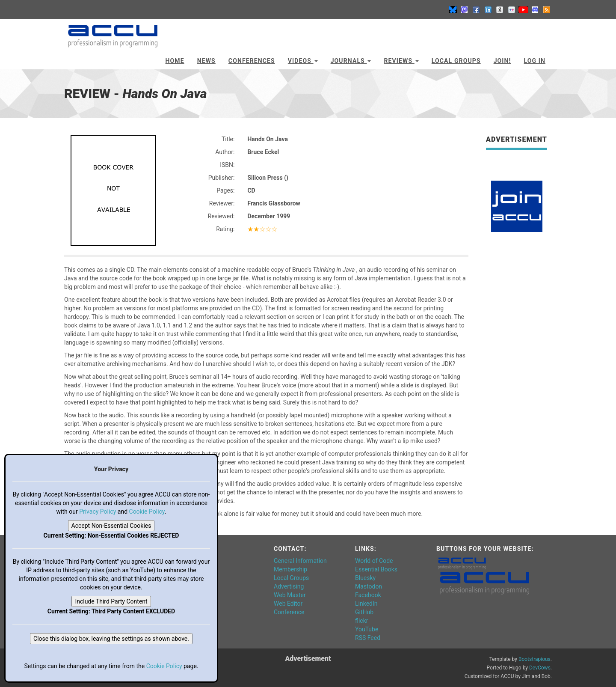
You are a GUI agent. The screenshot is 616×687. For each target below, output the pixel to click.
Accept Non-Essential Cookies (111, 526)
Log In (535, 61)
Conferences (252, 61)
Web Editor (288, 604)
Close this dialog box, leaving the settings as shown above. (111, 639)
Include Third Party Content (111, 601)
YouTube (367, 629)
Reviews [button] (401, 61)
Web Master (290, 595)
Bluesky (365, 578)
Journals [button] (351, 61)
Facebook (368, 595)
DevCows (540, 668)
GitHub (364, 612)
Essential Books (376, 569)
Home (175, 61)
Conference (289, 612)
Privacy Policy (98, 512)
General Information (300, 561)
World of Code (374, 561)
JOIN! (502, 61)
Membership (290, 569)
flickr (362, 621)
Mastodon (369, 586)
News (206, 61)
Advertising (289, 586)
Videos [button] (303, 61)
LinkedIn (366, 604)
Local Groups (456, 61)
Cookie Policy (147, 512)
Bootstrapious (535, 659)
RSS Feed (368, 638)
